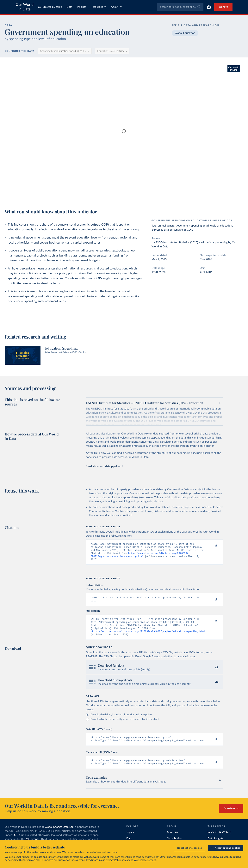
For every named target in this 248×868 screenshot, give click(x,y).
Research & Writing (219, 839)
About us (172, 839)
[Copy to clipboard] (212, 546)
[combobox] (180, 7)
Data (69, 7)
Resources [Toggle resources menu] (98, 7)
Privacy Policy (113, 860)
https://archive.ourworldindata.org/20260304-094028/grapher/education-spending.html (148, 637)
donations (56, 852)
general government (178, 226)
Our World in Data (25, 7)
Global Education (185, 33)
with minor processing (214, 243)
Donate (223, 7)
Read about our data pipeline (104, 466)
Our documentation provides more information (114, 711)
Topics (130, 839)
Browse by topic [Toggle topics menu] (50, 7)
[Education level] (112, 51)
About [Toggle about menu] (116, 7)
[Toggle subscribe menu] (209, 7)
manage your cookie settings (140, 860)
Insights (81, 7)
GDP (189, 230)
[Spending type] (65, 51)
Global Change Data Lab (59, 834)
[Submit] (199, 7)
